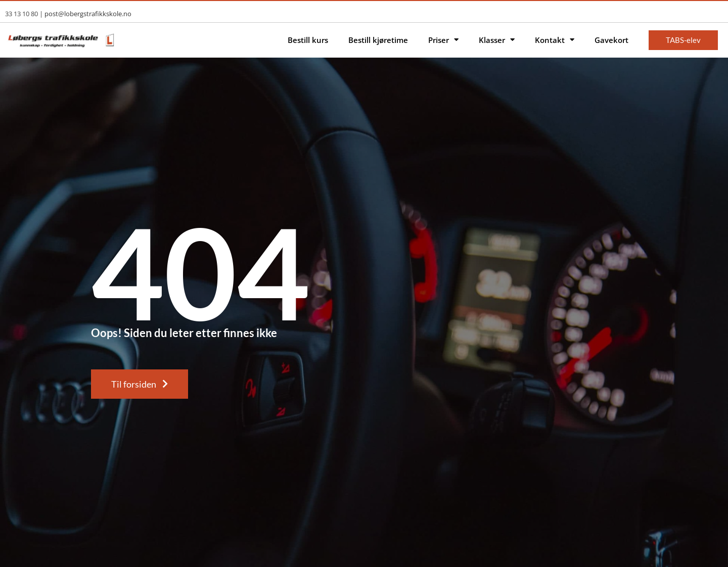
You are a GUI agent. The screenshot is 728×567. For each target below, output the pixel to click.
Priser (443, 40)
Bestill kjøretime (378, 40)
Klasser (497, 40)
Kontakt (555, 40)
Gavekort (611, 40)
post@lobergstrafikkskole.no (88, 14)
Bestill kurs (308, 40)
